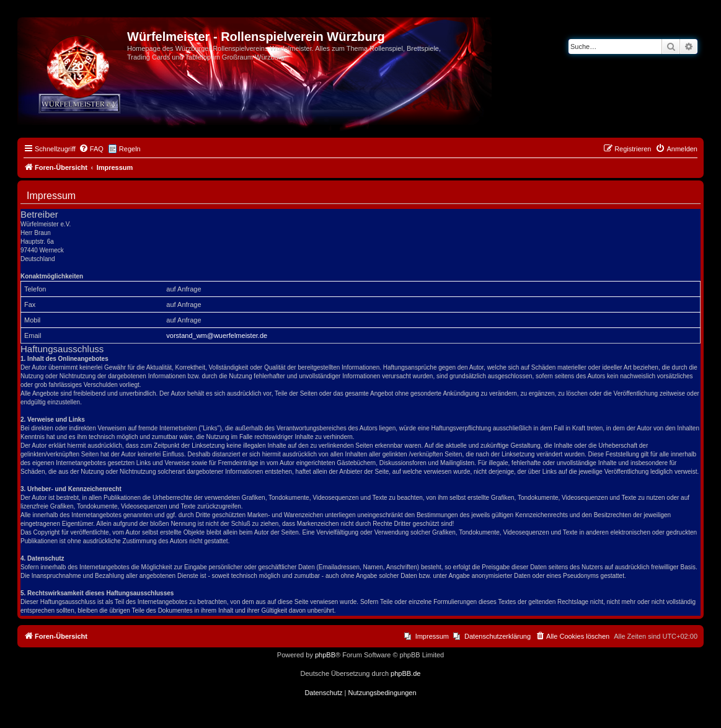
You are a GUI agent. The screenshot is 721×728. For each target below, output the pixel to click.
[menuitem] (91, 149)
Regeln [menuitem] (130, 149)
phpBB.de (405, 673)
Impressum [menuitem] (432, 636)
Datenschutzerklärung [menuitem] (498, 636)
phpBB (325, 655)
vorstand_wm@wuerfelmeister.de (217, 335)
